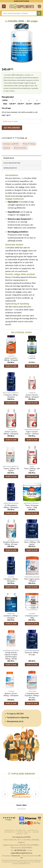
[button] (4, 6)
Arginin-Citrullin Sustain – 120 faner (32, 433)
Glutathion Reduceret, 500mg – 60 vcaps (11, 543)
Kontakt (20, 834)
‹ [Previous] (5, 794)
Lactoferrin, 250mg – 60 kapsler (11, 617)
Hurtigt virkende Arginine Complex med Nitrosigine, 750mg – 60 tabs (11, 656)
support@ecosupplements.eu (21, 853)
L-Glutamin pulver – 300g (32, 617)
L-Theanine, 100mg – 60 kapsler (11, 396)
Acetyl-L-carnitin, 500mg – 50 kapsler (11, 359)
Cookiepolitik (10, 832)
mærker (36, 832)
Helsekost (7, 148)
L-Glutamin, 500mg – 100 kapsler (11, 580)
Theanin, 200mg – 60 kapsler (11, 470)
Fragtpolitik (33, 830)
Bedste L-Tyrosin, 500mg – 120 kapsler (11, 695)
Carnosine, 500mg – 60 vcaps (32, 654)
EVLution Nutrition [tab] (12, 163)
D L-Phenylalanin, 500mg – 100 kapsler (11, 506)
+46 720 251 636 (20, 850)
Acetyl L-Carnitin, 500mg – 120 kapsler (11, 433)
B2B (26, 834)
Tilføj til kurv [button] (11, 366)
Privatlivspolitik (24, 832)
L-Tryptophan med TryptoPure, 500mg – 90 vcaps (32, 695)
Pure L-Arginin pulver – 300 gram (32, 580)
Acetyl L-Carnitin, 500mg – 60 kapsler (32, 396)
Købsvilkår (9, 830)
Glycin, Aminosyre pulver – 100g (32, 506)
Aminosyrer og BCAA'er (11, 144)
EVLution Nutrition (20, 148)
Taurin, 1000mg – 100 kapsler (32, 470)
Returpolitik (21, 830)
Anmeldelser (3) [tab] (10, 168)
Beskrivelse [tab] (9, 158)
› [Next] (36, 794)
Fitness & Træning (29, 144)
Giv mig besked (12, 128)
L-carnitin (32, 358)
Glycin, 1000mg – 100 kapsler (32, 543)
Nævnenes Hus (16, 856)
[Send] (39, 13)
